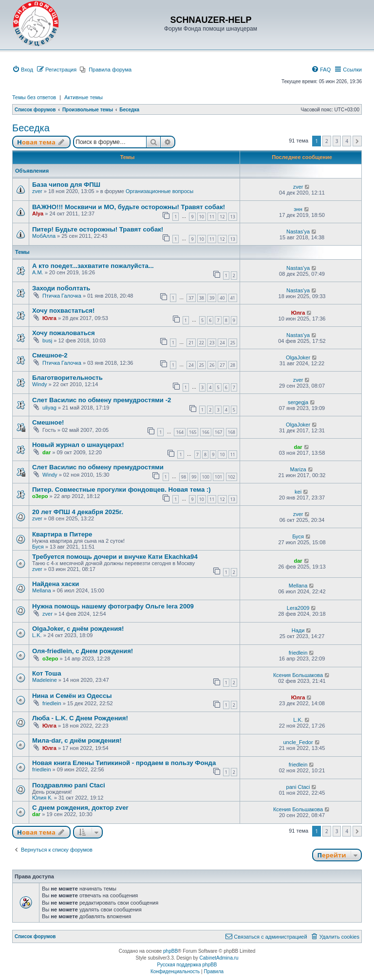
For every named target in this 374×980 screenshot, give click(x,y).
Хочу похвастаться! (63, 311)
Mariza (298, 469)
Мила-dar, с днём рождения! (77, 740)
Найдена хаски (56, 584)
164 (179, 432)
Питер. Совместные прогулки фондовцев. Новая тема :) (122, 490)
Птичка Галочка (62, 296)
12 (222, 217)
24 (222, 343)
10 (202, 217)
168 (232, 432)
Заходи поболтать (61, 288)
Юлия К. (42, 798)
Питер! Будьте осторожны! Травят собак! (98, 229)
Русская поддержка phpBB (187, 965)
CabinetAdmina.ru (219, 958)
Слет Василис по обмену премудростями (98, 467)
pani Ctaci (298, 787)
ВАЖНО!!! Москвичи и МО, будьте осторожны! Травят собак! (129, 207)
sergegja (298, 402)
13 (233, 217)
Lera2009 (298, 608)
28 (233, 365)
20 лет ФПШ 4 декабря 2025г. (78, 512)
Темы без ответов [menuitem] (34, 97)
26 (212, 365)
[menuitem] (23, 70)
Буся (38, 547)
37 (191, 298)
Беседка (31, 128)
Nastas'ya (298, 232)
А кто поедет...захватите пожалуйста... (93, 266)
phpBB (170, 951)
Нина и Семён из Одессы (72, 696)
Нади (298, 630)
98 (184, 477)
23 (212, 343)
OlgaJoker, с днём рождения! (78, 629)
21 (191, 343)
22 (202, 343)
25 (233, 343)
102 (232, 477)
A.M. (38, 272)
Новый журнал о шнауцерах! (78, 445)
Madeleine (45, 680)
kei (298, 492)
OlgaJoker (298, 357)
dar (47, 452)
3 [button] (337, 141)
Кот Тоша (47, 673)
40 (222, 298)
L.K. (37, 635)
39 (212, 298)
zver (37, 191)
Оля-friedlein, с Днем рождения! (83, 651)
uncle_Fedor (298, 742)
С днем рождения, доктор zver (80, 808)
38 (202, 298)
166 (206, 432)
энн (298, 209)
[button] (357, 141)
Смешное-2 (50, 355)
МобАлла (44, 236)
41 (233, 298)
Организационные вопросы (159, 191)
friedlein (298, 653)
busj (47, 340)
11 (212, 217)
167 (218, 432)
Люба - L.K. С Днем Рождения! (80, 718)
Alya (38, 214)
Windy (40, 384)
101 (218, 477)
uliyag (49, 408)
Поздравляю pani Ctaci (69, 785)
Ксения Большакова (298, 675)
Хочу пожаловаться (64, 333)
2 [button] (327, 141)
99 (194, 477)
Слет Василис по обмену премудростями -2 (102, 400)
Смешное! (48, 422)
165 (193, 432)
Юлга (49, 318)
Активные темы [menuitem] (84, 97)
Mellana (42, 590)
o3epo (40, 496)
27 (222, 365)
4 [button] (347, 141)
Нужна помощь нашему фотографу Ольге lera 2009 (113, 606)
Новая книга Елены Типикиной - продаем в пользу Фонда (124, 763)
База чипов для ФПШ (66, 185)
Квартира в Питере (62, 534)
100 (206, 477)
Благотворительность (67, 378)
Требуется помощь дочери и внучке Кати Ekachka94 (115, 557)
